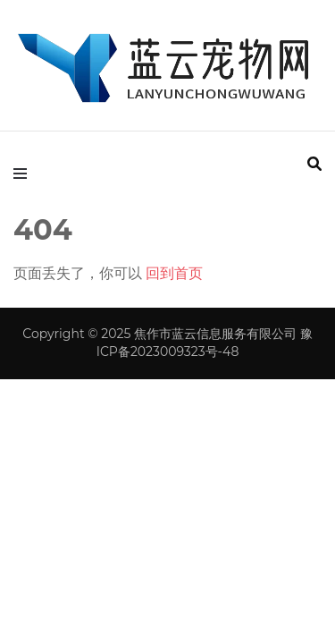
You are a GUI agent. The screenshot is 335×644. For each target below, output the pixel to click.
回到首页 (174, 273)
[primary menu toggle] (25, 174)
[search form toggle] (314, 164)
